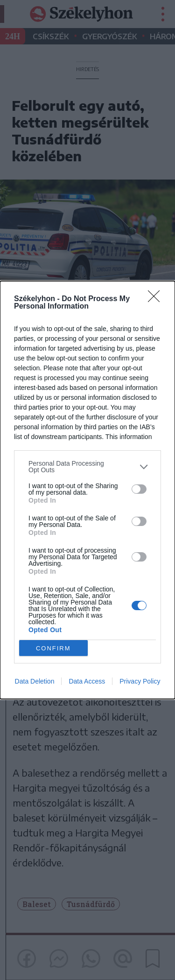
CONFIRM (53, 648)
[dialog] (87, 490)
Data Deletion (35, 681)
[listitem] (87, 467)
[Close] (157, 299)
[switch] (139, 489)
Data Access (87, 681)
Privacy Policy (140, 681)
